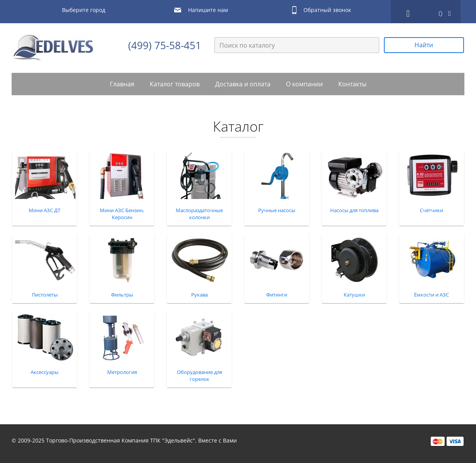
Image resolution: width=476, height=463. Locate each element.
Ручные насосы (277, 210)
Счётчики (431, 210)
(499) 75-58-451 (165, 45)
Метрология (122, 372)
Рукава (199, 295)
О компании (304, 84)
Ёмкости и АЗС (431, 295)
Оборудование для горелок (199, 376)
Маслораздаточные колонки (199, 214)
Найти (424, 45)
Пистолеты (45, 295)
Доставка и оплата (243, 84)
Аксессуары (45, 372)
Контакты (352, 84)
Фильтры (122, 295)
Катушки (354, 295)
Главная (122, 84)
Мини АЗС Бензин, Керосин (122, 214)
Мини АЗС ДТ (45, 210)
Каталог (238, 127)
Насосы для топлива (354, 210)
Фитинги (277, 295)
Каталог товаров (175, 84)
